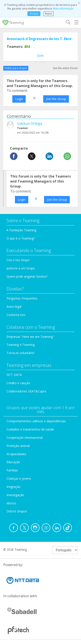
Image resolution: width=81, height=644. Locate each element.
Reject (49, 14)
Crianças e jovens (19, 478)
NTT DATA (14, 375)
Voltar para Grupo (16, 68)
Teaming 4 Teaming (21, 345)
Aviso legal (14, 307)
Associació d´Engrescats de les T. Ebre (39, 39)
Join (40, 55)
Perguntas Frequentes (22, 298)
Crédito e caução (18, 383)
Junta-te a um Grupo (21, 268)
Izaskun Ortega (30, 123)
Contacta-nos (16, 315)
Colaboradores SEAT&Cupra (26, 391)
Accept (34, 14)
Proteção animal (18, 446)
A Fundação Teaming (21, 230)
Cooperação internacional (25, 438)
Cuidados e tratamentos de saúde (30, 429)
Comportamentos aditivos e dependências (36, 421)
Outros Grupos (17, 511)
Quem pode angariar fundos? (27, 276)
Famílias (12, 470)
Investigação (15, 495)
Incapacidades (16, 454)
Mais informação (63, 9)
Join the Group (56, 99)
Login (19, 99)
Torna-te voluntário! (20, 353)
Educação (13, 462)
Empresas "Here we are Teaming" (30, 337)
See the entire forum (65, 68)
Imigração (13, 487)
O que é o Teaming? (21, 238)
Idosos (11, 503)
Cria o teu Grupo (18, 260)
